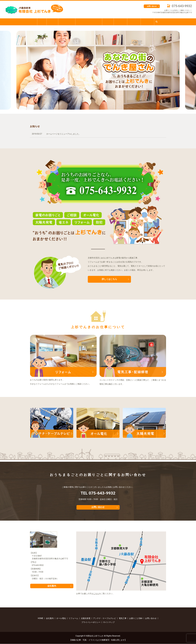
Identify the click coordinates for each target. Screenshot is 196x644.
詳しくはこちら (109, 279)
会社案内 (50, 22)
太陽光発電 (150, 22)
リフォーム (122, 22)
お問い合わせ (152, 6)
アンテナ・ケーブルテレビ (88, 22)
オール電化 (136, 22)
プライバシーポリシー (91, 622)
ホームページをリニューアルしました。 (63, 134)
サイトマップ (109, 622)
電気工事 (108, 22)
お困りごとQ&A (66, 22)
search (161, 22)
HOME (39, 22)
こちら (96, 594)
